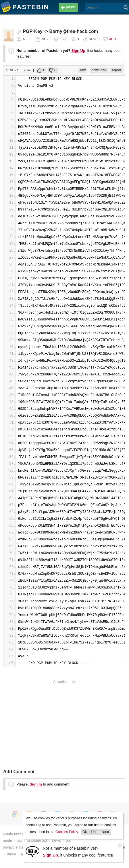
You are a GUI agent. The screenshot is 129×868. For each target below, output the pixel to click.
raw (83, 70)
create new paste (17, 833)
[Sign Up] (32, 851)
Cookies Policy (67, 832)
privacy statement (17, 847)
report (117, 70)
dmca (11, 854)
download (99, 70)
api (20, 840)
